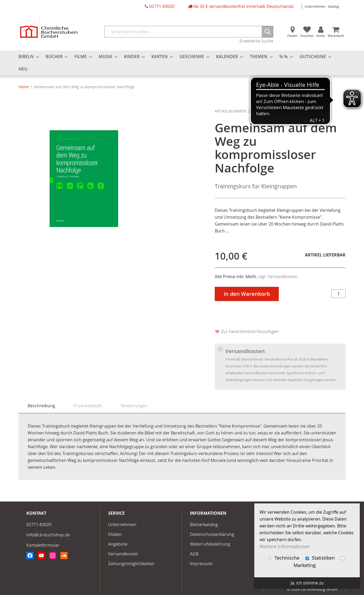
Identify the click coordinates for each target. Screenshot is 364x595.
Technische (284, 558)
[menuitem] (27, 57)
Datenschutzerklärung (212, 534)
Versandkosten (123, 554)
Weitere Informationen (285, 547)
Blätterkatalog (204, 524)
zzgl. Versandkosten (278, 277)
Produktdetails (88, 406)
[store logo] (49, 27)
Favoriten (307, 36)
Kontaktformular (43, 545)
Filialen (292, 36)
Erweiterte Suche (256, 41)
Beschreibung (41, 406)
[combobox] (189, 32)
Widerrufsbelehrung (210, 544)
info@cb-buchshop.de (48, 535)
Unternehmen (315, 6)
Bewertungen (134, 406)
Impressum (201, 564)
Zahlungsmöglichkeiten (131, 564)
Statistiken (321, 558)
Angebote (118, 544)
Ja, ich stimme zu (307, 583)
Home (24, 87)
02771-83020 (162, 6)
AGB (194, 554)
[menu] (182, 63)
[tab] (41, 406)
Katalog (333, 6)
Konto (321, 36)
